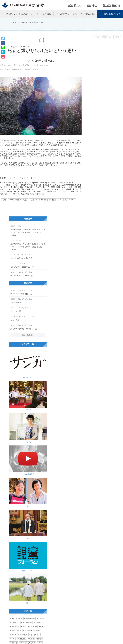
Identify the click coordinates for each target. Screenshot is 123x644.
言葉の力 (15, 502)
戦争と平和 (31, 458)
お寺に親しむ (34, 590)
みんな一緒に (31, 527)
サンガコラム (18, 357)
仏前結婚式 (36, 615)
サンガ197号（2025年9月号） (28, 274)
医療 (24, 441)
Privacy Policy (99, 636)
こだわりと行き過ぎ (16, 544)
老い (34, 486)
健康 (23, 507)
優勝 (23, 502)
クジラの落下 (28, 301)
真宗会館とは (36, 595)
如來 (25, 494)
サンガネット (108, 590)
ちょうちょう (35, 449)
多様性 (25, 470)
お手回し (33, 494)
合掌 (20, 511)
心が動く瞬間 (16, 482)
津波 (5, 200)
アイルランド (31, 478)
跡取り (20, 515)
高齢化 (38, 445)
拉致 (34, 462)
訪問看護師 (35, 519)
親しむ (75, 6)
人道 (41, 462)
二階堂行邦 (15, 490)
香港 (26, 531)
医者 (42, 441)
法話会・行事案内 (38, 598)
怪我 (41, 511)
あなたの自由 (16, 531)
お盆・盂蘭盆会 (37, 618)
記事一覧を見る (28, 335)
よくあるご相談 (86, 609)
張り (34, 507)
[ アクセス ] (9, 608)
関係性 (14, 474)
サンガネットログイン (113, 606)
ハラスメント (31, 515)
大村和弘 (38, 437)
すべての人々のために (28, 292)
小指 (13, 515)
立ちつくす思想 (17, 433)
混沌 (41, 494)
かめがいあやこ (36, 482)
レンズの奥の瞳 (43, 200)
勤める (112, 6)
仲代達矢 (23, 454)
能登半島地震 (30, 433)
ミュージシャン (17, 486)
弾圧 (32, 531)
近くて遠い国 (28, 309)
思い (26, 200)
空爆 (20, 462)
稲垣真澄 (34, 498)
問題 (18, 466)
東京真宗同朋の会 (112, 604)
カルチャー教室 (37, 606)
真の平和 (15, 458)
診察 (13, 511)
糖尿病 (14, 449)
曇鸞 (43, 490)
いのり (14, 454)
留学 (13, 478)
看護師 (14, 523)
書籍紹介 (90, 14)
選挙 (20, 445)
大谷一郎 (33, 466)
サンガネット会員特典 (113, 595)
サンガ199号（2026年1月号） (28, 256)
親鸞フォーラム (68, 14)
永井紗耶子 (15, 470)
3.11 (11, 200)
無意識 (33, 511)
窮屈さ (33, 470)
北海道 (20, 478)
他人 (43, 474)
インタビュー (18, 375)
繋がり (19, 200)
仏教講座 (47, 14)
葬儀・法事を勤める (86, 590)
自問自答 (35, 490)
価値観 (41, 470)
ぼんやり (15, 507)
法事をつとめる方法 (88, 606)
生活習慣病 (23, 449)
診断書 (34, 523)
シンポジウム (38, 357)
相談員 (42, 466)
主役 (26, 511)
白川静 (40, 454)
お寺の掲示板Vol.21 (79, 544)
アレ (42, 498)
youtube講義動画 (38, 375)
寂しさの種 (28, 318)
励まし (41, 515)
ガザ (40, 458)
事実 (23, 458)
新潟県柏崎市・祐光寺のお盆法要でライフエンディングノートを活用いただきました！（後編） (28, 230)
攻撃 (13, 462)
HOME (15, 23)
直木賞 (36, 474)
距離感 (30, 502)
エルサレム (15, 437)
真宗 (25, 466)
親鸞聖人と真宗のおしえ (20, 14)
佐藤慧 (54, 200)
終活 (38, 411)
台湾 (13, 445)
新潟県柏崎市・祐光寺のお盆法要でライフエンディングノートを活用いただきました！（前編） (28, 245)
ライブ (41, 478)
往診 (26, 519)
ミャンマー (33, 441)
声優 (27, 486)
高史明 (31, 454)
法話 (38, 393)
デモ (39, 531)
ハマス (27, 462)
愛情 (13, 519)
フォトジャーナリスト (67, 200)
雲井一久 (26, 490)
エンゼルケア (24, 523)
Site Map (111, 636)
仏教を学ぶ (25, 22)
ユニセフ (15, 498)
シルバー (15, 527)
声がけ (43, 523)
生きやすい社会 (25, 474)
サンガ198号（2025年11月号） (28, 265)
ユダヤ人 (41, 433)
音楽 (26, 482)
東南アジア (15, 441)
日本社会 (24, 498)
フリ (20, 519)
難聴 (13, 494)
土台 (32, 200)
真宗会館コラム (112, 14)
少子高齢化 (28, 445)
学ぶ (92, 6)
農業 (41, 507)
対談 (18, 393)
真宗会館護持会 (86, 612)
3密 (37, 502)
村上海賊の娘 (27, 437)
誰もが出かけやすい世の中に (28, 327)
